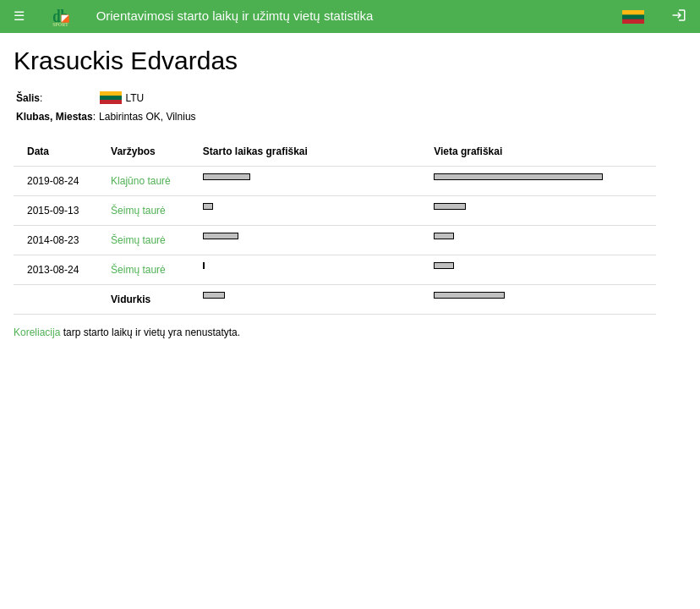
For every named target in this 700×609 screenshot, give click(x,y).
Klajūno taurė (141, 181)
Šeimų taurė (138, 211)
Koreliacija (37, 332)
